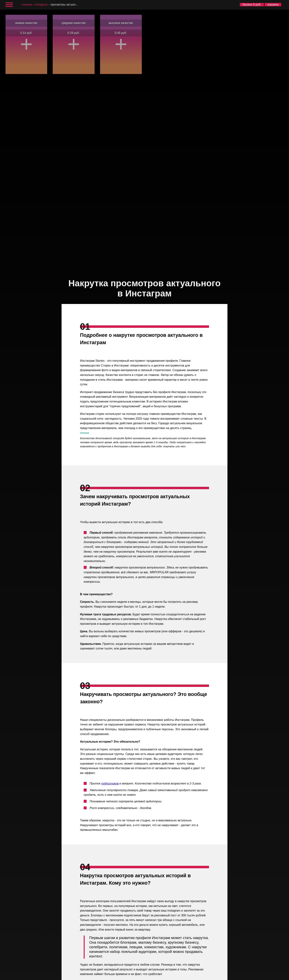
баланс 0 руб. (252, 5)
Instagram (41, 5)
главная (27, 5)
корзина (273, 5)
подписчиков (110, 783)
